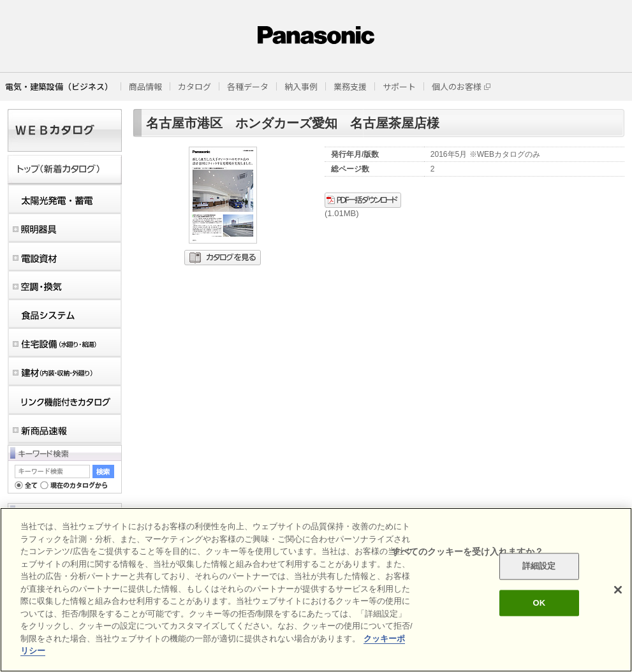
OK (539, 603)
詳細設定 (539, 566)
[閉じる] (618, 590)
